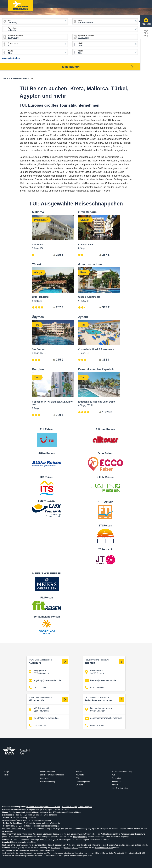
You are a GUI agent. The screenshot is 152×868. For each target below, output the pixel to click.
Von (9, 20)
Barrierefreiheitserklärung (122, 772)
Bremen (105, 661)
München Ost (48, 699)
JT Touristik (105, 549)
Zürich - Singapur (85, 807)
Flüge (7, 772)
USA (29, 809)
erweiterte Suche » (11, 58)
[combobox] (35, 21)
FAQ (78, 778)
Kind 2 (10, 51)
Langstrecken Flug (18, 829)
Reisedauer (13, 28)
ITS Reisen (47, 477)
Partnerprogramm (83, 782)
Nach (80, 20)
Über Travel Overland (120, 788)
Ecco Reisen (105, 453)
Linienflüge (24, 840)
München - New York (35, 807)
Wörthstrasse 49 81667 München (39, 709)
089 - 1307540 (94, 725)
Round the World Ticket (104, 848)
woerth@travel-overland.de (44, 718)
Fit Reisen (47, 598)
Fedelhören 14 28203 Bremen (94, 672)
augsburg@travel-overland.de (45, 681)
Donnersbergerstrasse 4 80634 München (99, 709)
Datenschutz (117, 778)
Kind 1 (81, 43)
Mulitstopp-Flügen (71, 848)
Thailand (57, 809)
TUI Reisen (47, 429)
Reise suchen (97, 67)
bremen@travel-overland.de (100, 681)
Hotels (130, 853)
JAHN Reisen (105, 477)
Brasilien (65, 809)
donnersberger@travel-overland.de (104, 718)
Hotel (6, 775)
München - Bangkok (69, 807)
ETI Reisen (105, 526)
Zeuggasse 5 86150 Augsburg (39, 672)
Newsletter (80, 775)
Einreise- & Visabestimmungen (52, 775)
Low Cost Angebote (51, 840)
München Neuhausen (105, 699)
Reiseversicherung (47, 782)
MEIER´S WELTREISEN (47, 574)
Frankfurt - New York (52, 807)
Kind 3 (81, 51)
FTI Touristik (105, 502)
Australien (36, 809)
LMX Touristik (47, 501)
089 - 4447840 (38, 725)
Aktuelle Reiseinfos (48, 772)
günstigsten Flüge (80, 837)
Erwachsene (13, 43)
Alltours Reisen (105, 429)
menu (4, 4)
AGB (114, 775)
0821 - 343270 (38, 688)
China (44, 809)
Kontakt (79, 772)
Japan (50, 809)
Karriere (115, 785)
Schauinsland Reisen (47, 617)
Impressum (116, 782)
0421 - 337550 (94, 688)
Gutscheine (45, 778)
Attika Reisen (47, 453)
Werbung (80, 785)
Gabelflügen (55, 848)
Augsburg (48, 661)
